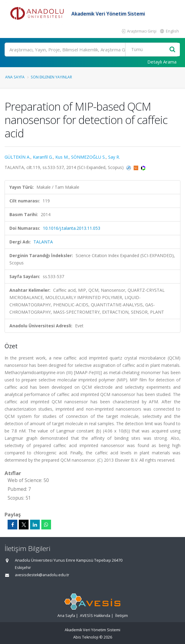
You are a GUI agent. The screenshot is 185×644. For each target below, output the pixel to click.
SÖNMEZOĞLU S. (88, 157)
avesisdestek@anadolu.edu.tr (42, 575)
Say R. (114, 157)
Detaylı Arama (162, 62)
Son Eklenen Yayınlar (51, 77)
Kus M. (62, 157)
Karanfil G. (43, 157)
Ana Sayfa (15, 77)
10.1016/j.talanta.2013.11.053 (72, 228)
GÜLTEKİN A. (17, 157)
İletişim (122, 616)
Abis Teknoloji (86, 637)
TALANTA (43, 242)
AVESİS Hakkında (95, 616)
